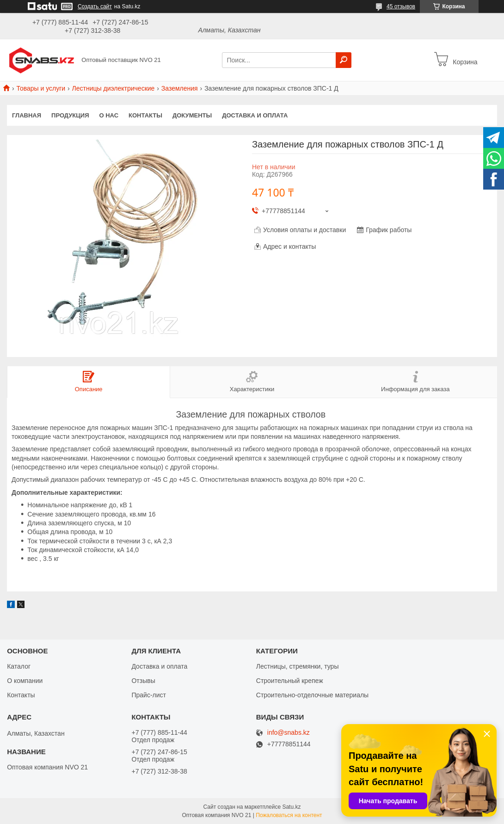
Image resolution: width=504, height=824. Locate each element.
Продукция (70, 115)
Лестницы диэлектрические (114, 88)
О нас (109, 115)
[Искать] (344, 60)
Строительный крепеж (290, 681)
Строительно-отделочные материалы (312, 695)
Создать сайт (95, 6)
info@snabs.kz (289, 733)
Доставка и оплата (255, 115)
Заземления (180, 88)
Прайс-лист (149, 695)
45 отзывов (401, 6)
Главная (27, 115)
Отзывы (143, 681)
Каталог (19, 666)
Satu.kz (291, 807)
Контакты (145, 115)
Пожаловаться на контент (289, 815)
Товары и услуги (41, 88)
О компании (25, 681)
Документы (192, 115)
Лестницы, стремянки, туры (298, 666)
